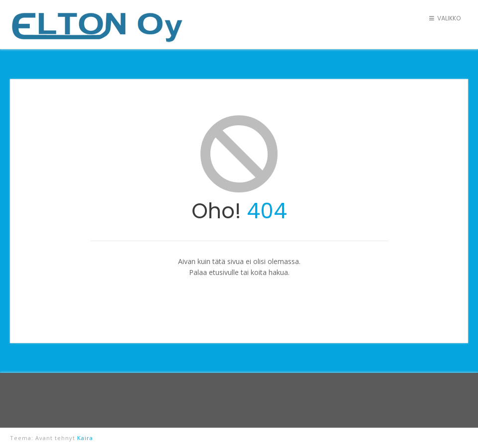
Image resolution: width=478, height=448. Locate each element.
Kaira (85, 438)
